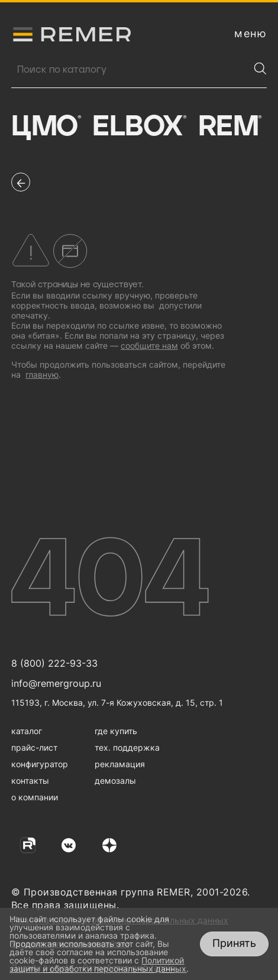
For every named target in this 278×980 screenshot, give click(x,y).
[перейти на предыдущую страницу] (21, 182)
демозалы (115, 781)
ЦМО (46, 127)
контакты (30, 781)
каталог (27, 731)
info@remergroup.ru (56, 683)
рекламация (120, 764)
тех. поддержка (127, 747)
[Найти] (260, 69)
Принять (234, 943)
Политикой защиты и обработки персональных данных (98, 964)
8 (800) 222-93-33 (54, 663)
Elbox (139, 127)
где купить (116, 731)
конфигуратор (40, 764)
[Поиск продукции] (130, 70)
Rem (230, 127)
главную (42, 374)
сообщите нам (149, 345)
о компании (35, 797)
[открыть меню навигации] (250, 34)
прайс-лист (34, 747)
